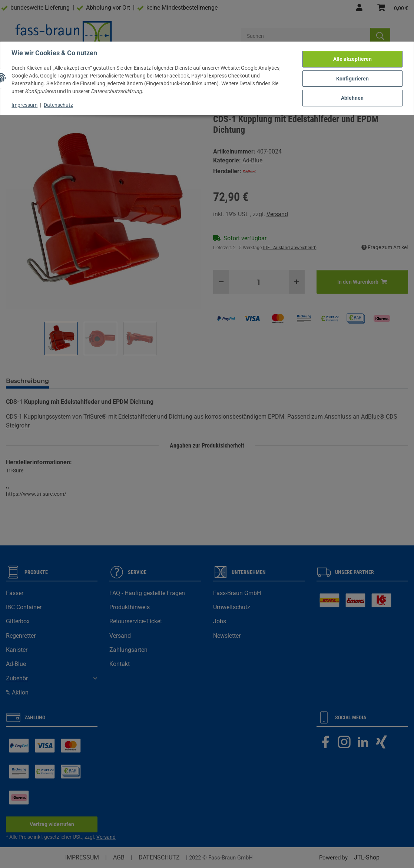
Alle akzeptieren (352, 59)
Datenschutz (59, 104)
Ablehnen (352, 97)
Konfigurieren (352, 78)
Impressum (25, 104)
